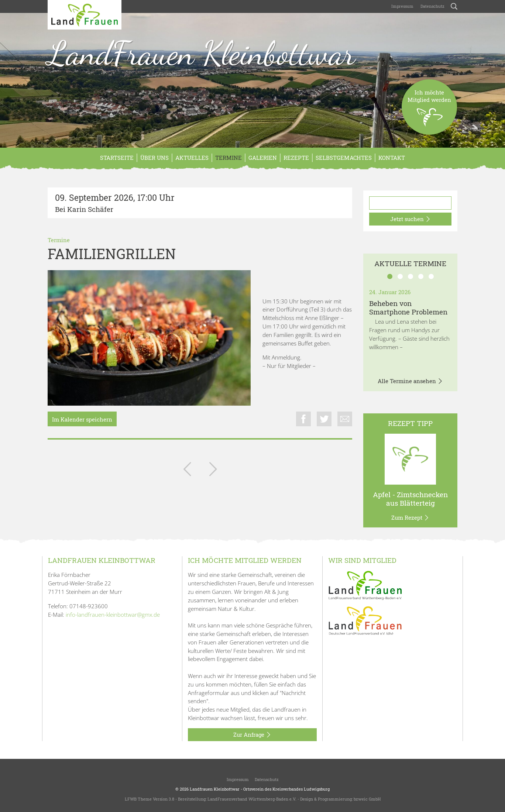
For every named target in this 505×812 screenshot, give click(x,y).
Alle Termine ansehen (410, 381)
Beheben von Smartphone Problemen (408, 307)
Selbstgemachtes (344, 158)
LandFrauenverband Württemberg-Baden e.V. (252, 799)
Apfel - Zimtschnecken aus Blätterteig (410, 499)
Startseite (117, 158)
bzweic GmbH (367, 799)
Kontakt (392, 158)
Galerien (263, 158)
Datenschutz (432, 6)
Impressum (402, 6)
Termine (229, 158)
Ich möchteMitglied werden (429, 112)
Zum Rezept (410, 518)
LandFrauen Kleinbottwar (201, 53)
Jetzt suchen (410, 219)
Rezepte (296, 158)
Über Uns (154, 158)
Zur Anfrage (252, 735)
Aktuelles (192, 158)
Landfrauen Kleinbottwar (215, 789)
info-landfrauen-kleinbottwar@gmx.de (113, 615)
